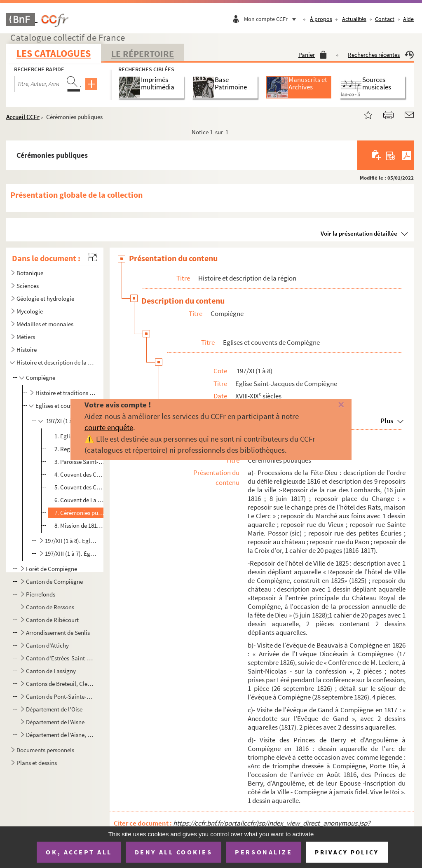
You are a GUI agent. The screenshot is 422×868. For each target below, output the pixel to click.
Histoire (27, 350)
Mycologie (30, 311)
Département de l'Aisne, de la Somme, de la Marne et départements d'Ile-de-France (61, 735)
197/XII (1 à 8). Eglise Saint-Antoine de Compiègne (71, 541)
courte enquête (109, 427)
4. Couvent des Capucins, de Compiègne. (80, 474)
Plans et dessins (37, 763)
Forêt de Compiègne (52, 569)
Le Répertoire (143, 54)
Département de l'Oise (54, 709)
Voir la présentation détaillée (359, 233)
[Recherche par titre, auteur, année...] (38, 84)
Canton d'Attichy (47, 645)
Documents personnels (45, 750)
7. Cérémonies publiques (80, 513)
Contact (385, 19)
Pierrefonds (41, 594)
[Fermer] (333, 405)
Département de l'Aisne (55, 722)
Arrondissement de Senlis (58, 633)
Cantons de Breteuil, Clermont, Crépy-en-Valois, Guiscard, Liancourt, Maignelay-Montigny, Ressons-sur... (61, 684)
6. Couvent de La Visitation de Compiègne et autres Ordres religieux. (80, 500)
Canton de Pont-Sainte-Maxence (61, 696)
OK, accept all (79, 852)
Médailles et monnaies (45, 324)
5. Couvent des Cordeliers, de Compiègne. (80, 487)
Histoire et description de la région (55, 362)
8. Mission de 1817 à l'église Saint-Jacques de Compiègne (80, 525)
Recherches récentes (381, 55)
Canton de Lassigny (51, 671)
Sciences (28, 286)
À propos (321, 19)
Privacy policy (347, 852)
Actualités (354, 19)
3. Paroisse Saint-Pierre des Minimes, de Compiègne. (80, 462)
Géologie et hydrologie (45, 298)
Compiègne (41, 378)
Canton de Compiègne (54, 581)
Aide (408, 19)
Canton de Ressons (50, 607)
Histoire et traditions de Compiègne (66, 393)
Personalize (264, 852)
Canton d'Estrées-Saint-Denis (61, 658)
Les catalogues (54, 53)
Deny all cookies (173, 852)
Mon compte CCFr (272, 19)
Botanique (30, 273)
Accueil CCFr (23, 117)
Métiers (26, 337)
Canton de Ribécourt (52, 620)
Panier (313, 55)
